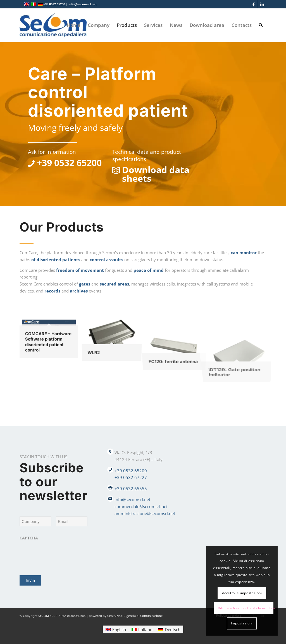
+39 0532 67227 (131, 477)
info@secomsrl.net (132, 499)
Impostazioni (242, 623)
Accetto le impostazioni (242, 593)
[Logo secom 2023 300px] (53, 25)
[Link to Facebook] (254, 4)
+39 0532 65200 (131, 471)
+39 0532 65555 (131, 489)
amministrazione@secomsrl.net (145, 513)
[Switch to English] (116, 629)
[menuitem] (74, 25)
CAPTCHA (29, 538)
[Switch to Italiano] (142, 629)
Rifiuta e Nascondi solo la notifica (246, 608)
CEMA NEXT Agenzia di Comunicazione (135, 616)
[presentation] (62, 555)
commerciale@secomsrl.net (141, 506)
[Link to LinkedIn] (262, 4)
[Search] (261, 25)
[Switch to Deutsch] (169, 629)
